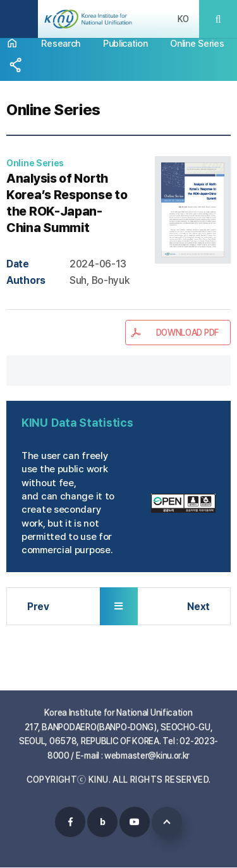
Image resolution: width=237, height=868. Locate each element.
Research (61, 43)
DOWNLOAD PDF (187, 333)
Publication (125, 43)
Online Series (197, 43)
